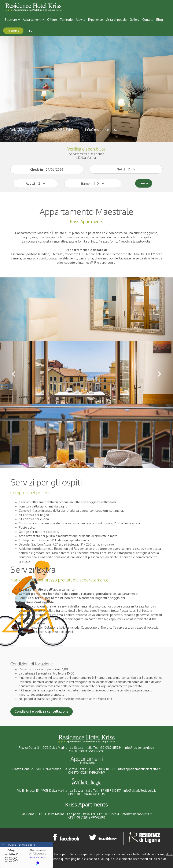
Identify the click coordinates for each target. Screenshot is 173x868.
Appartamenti (34, 20)
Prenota (13, 31)
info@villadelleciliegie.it (140, 791)
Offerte (52, 20)
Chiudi (20, 863)
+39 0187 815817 (104, 769)
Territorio (66, 20)
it (30, 31)
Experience (95, 20)
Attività (80, 20)
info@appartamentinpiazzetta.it (139, 769)
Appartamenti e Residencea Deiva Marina (86, 156)
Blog (160, 20)
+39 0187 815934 (64, 130)
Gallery (135, 20)
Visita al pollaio (116, 20)
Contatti (148, 20)
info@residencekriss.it (102, 130)
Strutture (12, 20)
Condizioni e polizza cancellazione (42, 711)
